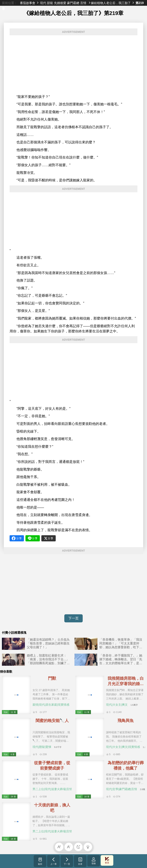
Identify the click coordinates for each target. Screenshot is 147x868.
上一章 (53, 861)
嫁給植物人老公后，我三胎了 (111, 3)
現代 (43, 3)
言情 (83, 3)
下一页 (73, 618)
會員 (107, 860)
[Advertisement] (73, 65)
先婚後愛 (60, 3)
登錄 (94, 861)
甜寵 (50, 3)
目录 (80, 861)
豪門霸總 (73, 3)
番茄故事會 (28, 3)
